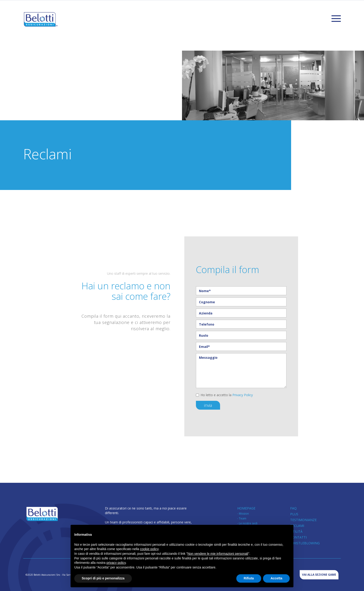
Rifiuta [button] (249, 578)
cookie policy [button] (149, 549)
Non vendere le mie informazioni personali (218, 554)
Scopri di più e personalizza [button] (103, 578)
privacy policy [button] (116, 563)
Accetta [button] (276, 578)
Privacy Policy (243, 395)
